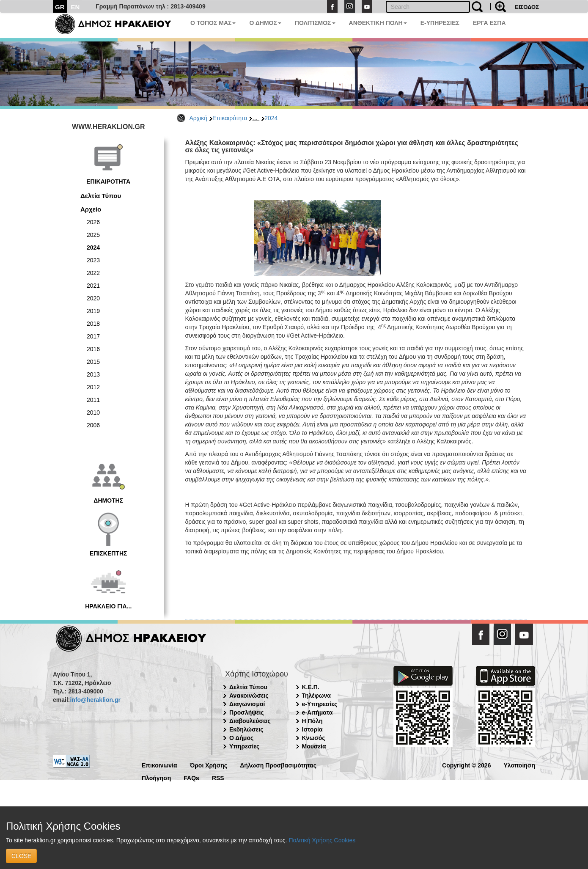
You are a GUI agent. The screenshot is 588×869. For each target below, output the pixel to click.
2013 (93, 374)
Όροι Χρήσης (209, 765)
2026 (93, 222)
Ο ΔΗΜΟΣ (265, 23)
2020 (93, 298)
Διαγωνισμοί (247, 704)
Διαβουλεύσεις (250, 721)
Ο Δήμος (241, 738)
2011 (93, 400)
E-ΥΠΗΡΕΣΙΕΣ (440, 23)
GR (60, 7)
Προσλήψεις (247, 712)
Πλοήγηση (156, 777)
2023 (93, 260)
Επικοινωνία (159, 765)
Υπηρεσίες (244, 746)
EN (76, 7)
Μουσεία (314, 746)
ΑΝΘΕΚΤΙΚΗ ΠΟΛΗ (378, 23)
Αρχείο (91, 209)
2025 (93, 235)
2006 (93, 425)
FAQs (191, 777)
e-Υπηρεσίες (320, 704)
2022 (93, 273)
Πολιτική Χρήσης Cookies (322, 840)
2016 (93, 349)
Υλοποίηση (519, 765)
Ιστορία (312, 729)
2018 (93, 324)
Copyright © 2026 (466, 765)
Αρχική (199, 118)
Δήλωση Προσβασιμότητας (278, 765)
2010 (93, 412)
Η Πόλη (312, 721)
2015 (93, 362)
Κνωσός (314, 738)
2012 (93, 387)
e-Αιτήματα (317, 712)
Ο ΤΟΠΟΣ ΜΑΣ (213, 23)
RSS (218, 777)
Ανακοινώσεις (249, 696)
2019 (93, 311)
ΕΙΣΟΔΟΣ (527, 7)
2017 (93, 336)
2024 (271, 118)
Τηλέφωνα (316, 696)
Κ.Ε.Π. (311, 687)
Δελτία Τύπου (101, 196)
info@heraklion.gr (95, 700)
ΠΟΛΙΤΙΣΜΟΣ (315, 23)
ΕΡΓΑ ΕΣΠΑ (489, 23)
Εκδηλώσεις (246, 729)
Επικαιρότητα (230, 118)
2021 (93, 286)
